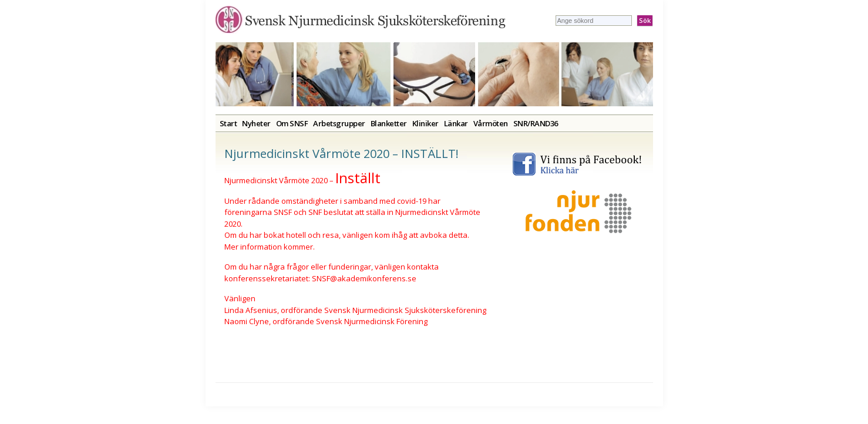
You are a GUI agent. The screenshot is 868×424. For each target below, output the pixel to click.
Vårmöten (491, 123)
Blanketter (389, 123)
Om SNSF (292, 123)
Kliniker (425, 123)
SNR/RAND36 (536, 123)
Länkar (456, 123)
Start (228, 123)
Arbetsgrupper (339, 123)
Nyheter (256, 123)
